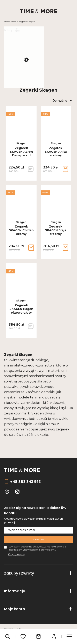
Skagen (21, 143)
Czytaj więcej (16, 554)
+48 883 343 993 (26, 482)
